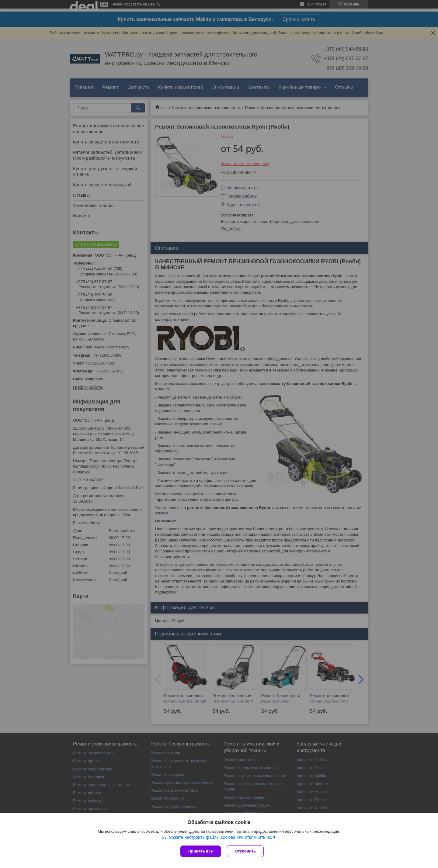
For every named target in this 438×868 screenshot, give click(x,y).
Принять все (201, 851)
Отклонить (245, 851)
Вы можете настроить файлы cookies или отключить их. (217, 837)
